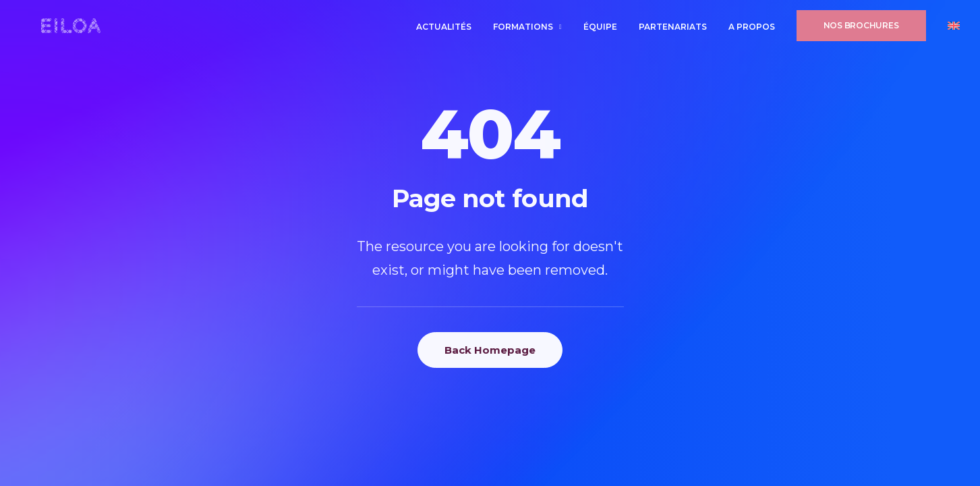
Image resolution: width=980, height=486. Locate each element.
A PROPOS (752, 29)
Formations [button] (527, 29)
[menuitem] (449, 30)
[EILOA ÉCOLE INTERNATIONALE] (62, 28)
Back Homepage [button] (490, 350)
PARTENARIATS (673, 29)
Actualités (444, 29)
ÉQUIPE (600, 29)
